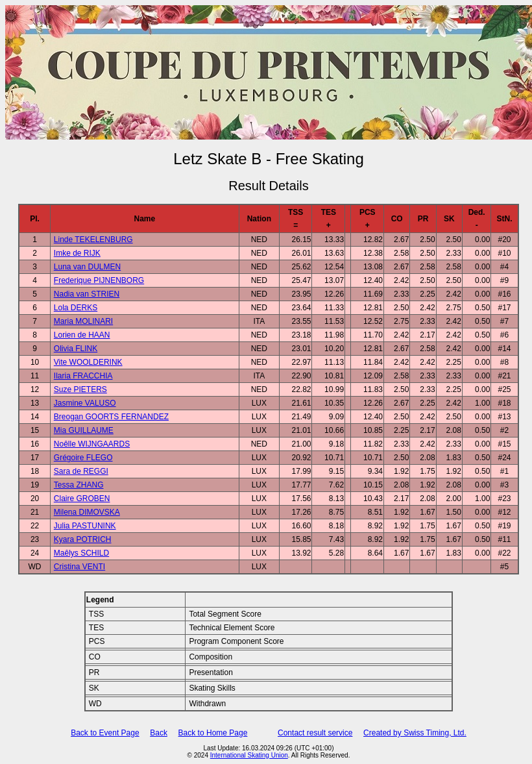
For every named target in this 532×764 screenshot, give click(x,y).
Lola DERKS (76, 308)
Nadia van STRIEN (87, 294)
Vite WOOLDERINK (88, 362)
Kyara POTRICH (83, 539)
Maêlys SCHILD (81, 553)
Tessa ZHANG (79, 485)
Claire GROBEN (82, 499)
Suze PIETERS (80, 389)
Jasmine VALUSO (85, 403)
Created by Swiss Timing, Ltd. (415, 733)
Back (159, 733)
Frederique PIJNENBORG (99, 280)
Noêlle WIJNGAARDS (92, 444)
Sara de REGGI (81, 471)
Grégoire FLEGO (83, 458)
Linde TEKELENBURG (93, 240)
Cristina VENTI (79, 567)
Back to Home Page (213, 733)
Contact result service (315, 733)
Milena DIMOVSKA (87, 512)
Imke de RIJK (77, 253)
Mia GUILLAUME (84, 430)
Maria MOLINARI (83, 321)
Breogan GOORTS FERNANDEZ (111, 417)
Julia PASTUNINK (85, 526)
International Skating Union (249, 755)
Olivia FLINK (76, 349)
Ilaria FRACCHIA (83, 376)
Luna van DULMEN (87, 267)
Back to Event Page (105, 733)
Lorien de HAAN (82, 335)
